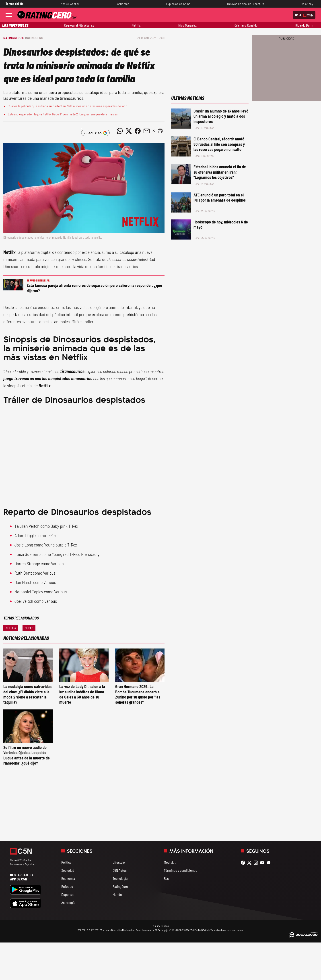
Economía (68, 878)
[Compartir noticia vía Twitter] (129, 131)
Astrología (68, 902)
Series (29, 628)
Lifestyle (119, 862)
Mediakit (170, 862)
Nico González (187, 25)
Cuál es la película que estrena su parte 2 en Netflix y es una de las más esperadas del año (68, 106)
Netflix (136, 25)
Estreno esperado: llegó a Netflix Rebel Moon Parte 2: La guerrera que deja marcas (63, 114)
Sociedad (68, 870)
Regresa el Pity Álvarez (79, 25)
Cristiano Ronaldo (246, 25)
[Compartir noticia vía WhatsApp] (120, 131)
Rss (166, 878)
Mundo (117, 894)
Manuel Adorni (70, 4)
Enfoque (67, 886)
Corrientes (122, 4)
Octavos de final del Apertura (246, 4)
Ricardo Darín (304, 25)
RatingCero (34, 38)
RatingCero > (14, 38)
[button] (160, 131)
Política (66, 862)
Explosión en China (178, 4)
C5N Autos (120, 870)
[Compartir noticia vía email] (146, 131)
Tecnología (120, 878)
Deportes (68, 894)
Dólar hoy (307, 4)
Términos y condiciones (180, 870)
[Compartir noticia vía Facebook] (138, 131)
